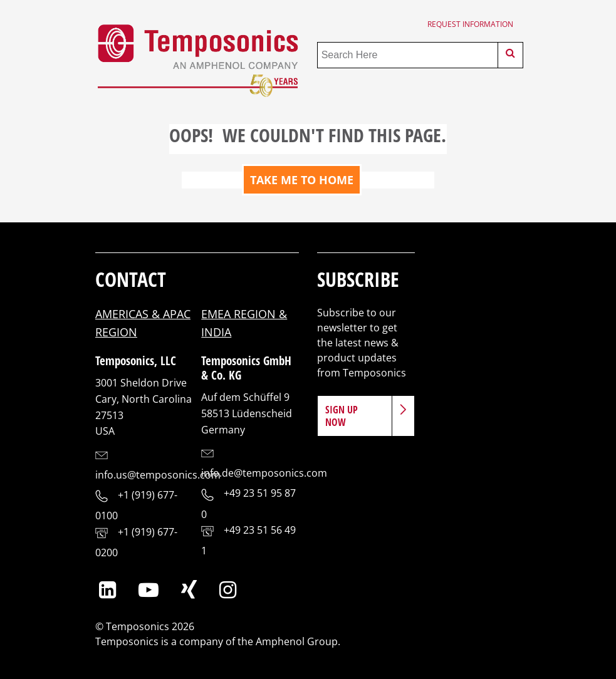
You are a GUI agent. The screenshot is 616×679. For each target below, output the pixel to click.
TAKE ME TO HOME (302, 180)
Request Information (470, 24)
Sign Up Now (342, 416)
